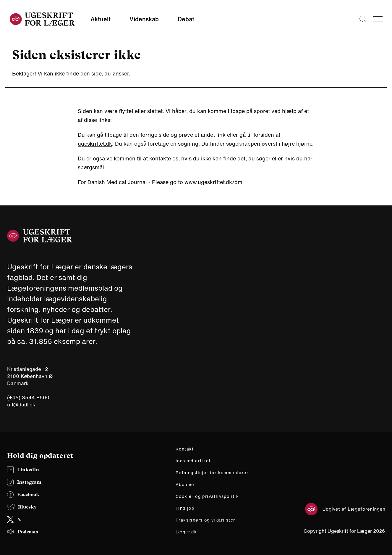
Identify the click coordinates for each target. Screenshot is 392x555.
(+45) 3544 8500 (28, 398)
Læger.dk (186, 532)
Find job (185, 508)
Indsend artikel (193, 461)
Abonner (185, 485)
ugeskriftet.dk (95, 144)
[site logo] (42, 19)
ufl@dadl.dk (21, 404)
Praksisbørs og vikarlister (205, 520)
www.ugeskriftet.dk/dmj (214, 182)
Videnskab (144, 19)
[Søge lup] (363, 19)
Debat (186, 19)
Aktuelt (101, 19)
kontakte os (164, 158)
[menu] (378, 19)
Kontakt (185, 449)
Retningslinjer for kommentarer (212, 473)
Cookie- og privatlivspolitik (207, 496)
